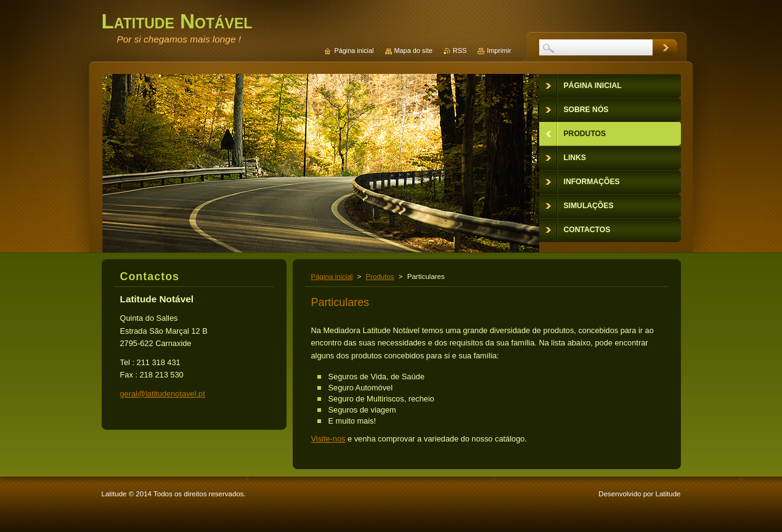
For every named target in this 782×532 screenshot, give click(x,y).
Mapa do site (413, 50)
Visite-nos (328, 439)
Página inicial (332, 276)
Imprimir (499, 50)
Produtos (380, 276)
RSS (460, 50)
